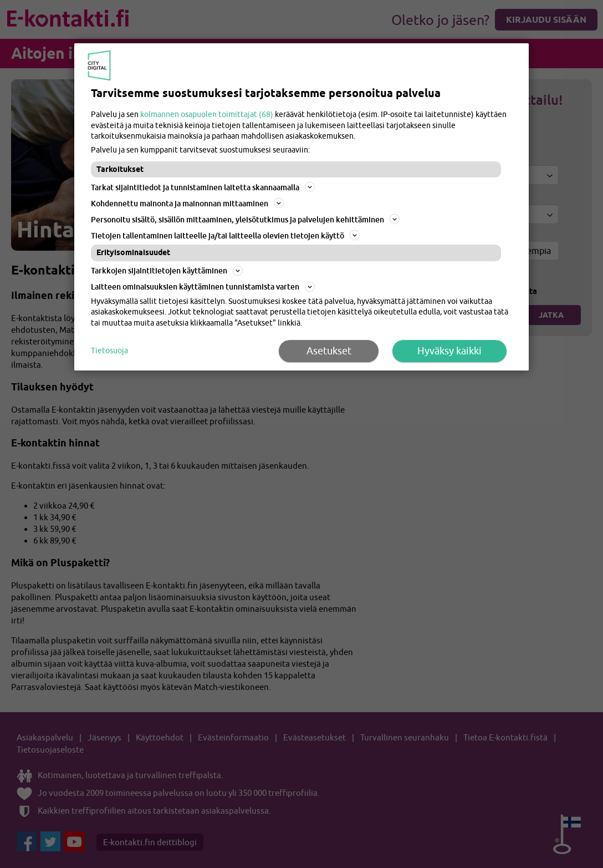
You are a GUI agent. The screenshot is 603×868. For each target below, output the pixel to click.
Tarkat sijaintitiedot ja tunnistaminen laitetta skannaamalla (203, 187)
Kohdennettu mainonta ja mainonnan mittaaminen (187, 203)
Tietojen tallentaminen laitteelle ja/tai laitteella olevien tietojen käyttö (225, 235)
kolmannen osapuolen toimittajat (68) (207, 114)
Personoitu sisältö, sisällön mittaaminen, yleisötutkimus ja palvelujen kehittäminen (245, 219)
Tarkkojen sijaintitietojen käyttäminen (167, 271)
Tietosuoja (109, 351)
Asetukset (329, 351)
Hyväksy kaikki (449, 351)
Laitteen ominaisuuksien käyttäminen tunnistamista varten (203, 287)
